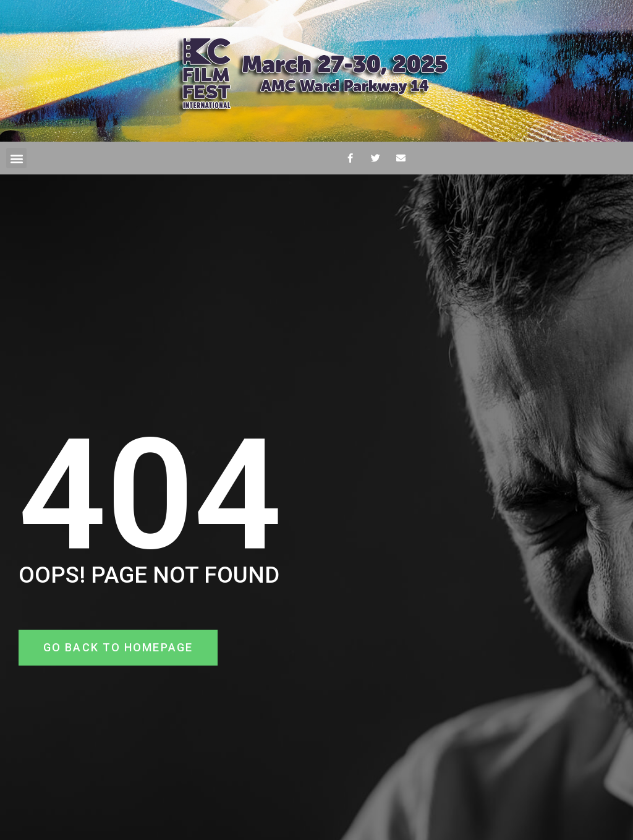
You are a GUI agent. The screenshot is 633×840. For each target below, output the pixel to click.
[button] (16, 158)
